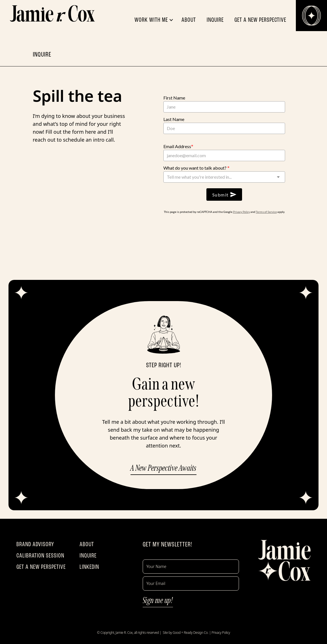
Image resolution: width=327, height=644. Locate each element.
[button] (157, 20)
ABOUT (87, 544)
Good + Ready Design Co (190, 633)
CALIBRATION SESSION (40, 556)
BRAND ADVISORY (35, 544)
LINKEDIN (89, 567)
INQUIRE (88, 556)
